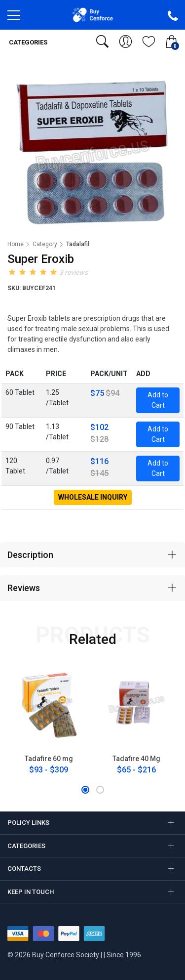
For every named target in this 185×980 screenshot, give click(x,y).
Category (45, 244)
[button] (85, 790)
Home (16, 244)
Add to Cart (158, 400)
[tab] (92, 555)
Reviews (24, 588)
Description (30, 555)
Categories (27, 42)
